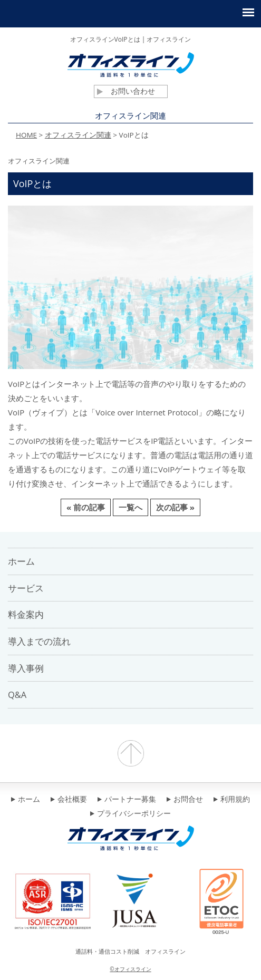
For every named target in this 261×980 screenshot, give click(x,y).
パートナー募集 (127, 800)
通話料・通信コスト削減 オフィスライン (130, 951)
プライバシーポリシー (130, 814)
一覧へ (130, 507)
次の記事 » (175, 507)
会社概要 (69, 800)
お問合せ (185, 800)
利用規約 (232, 800)
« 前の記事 (86, 507)
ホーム (26, 800)
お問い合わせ (126, 91)
